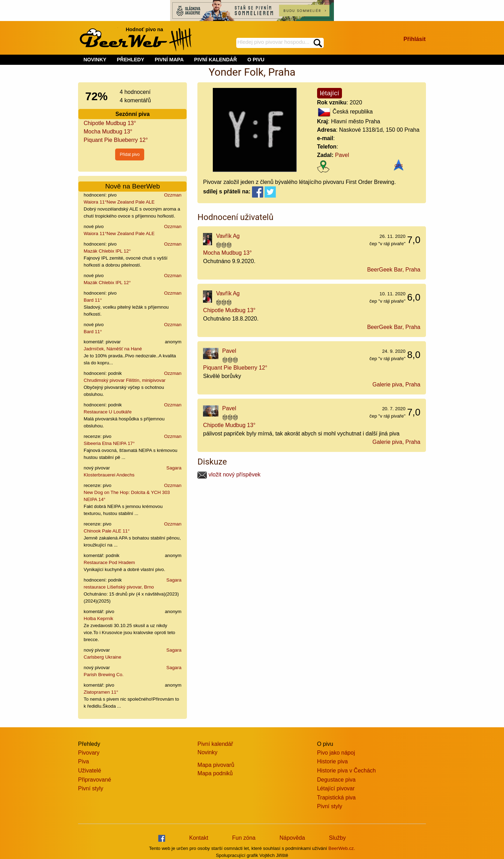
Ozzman (173, 195)
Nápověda (292, 838)
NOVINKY (95, 60)
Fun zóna (244, 838)
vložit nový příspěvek (229, 475)
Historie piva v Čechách (346, 771)
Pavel (342, 155)
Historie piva (332, 761)
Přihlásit (415, 39)
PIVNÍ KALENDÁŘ (216, 60)
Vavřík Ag (228, 236)
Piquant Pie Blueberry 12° (116, 140)
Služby (337, 838)
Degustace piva (336, 780)
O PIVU (256, 60)
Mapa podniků (215, 773)
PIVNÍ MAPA (169, 60)
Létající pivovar (336, 788)
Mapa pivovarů (216, 765)
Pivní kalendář (215, 744)
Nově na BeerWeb (132, 186)
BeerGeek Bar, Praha (394, 270)
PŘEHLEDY (131, 60)
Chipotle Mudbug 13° (110, 123)
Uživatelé (90, 771)
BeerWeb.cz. (342, 848)
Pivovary (89, 753)
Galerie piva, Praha (396, 384)
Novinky (207, 752)
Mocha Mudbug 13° (108, 132)
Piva (83, 761)
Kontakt (199, 838)
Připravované (94, 780)
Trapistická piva (337, 798)
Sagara (174, 468)
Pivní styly (91, 788)
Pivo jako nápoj (336, 753)
